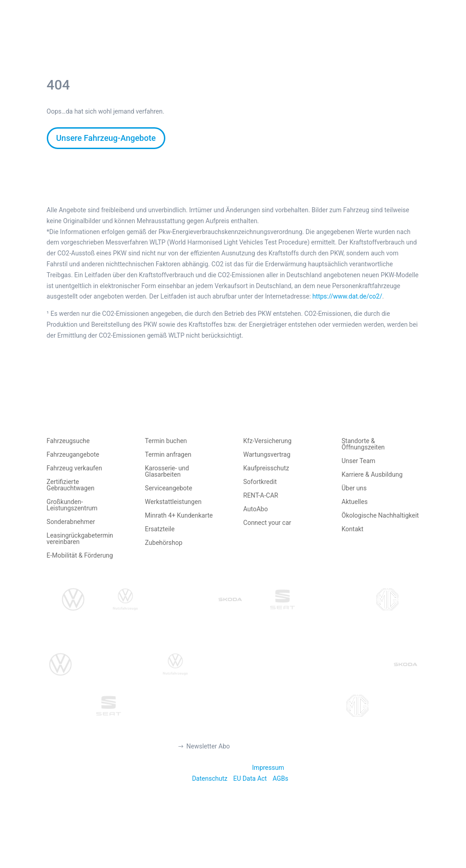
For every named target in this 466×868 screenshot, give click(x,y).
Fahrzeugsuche (68, 441)
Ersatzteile (160, 529)
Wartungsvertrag (267, 455)
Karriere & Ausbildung (372, 475)
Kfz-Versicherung (268, 441)
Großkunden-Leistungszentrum (72, 505)
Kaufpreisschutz (266, 468)
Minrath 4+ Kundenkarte (179, 516)
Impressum (268, 768)
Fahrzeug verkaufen (74, 468)
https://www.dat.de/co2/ (347, 296)
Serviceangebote (169, 488)
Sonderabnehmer (71, 522)
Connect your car (268, 523)
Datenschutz (210, 778)
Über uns (354, 488)
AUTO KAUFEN (146, 33)
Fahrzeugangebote (73, 455)
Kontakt (352, 529)
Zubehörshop (164, 543)
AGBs (280, 778)
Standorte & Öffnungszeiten (363, 444)
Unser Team (358, 461)
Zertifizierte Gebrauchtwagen (71, 485)
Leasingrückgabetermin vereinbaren (80, 539)
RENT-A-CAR (261, 496)
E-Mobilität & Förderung (80, 556)
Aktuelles (354, 502)
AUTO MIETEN (261, 33)
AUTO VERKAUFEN (204, 33)
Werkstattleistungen (173, 502)
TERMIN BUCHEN (316, 33)
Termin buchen (166, 441)
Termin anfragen (168, 455)
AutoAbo (256, 509)
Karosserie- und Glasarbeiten (167, 471)
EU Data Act (250, 778)
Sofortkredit (260, 482)
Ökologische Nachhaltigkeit (380, 516)
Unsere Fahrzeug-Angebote (106, 138)
